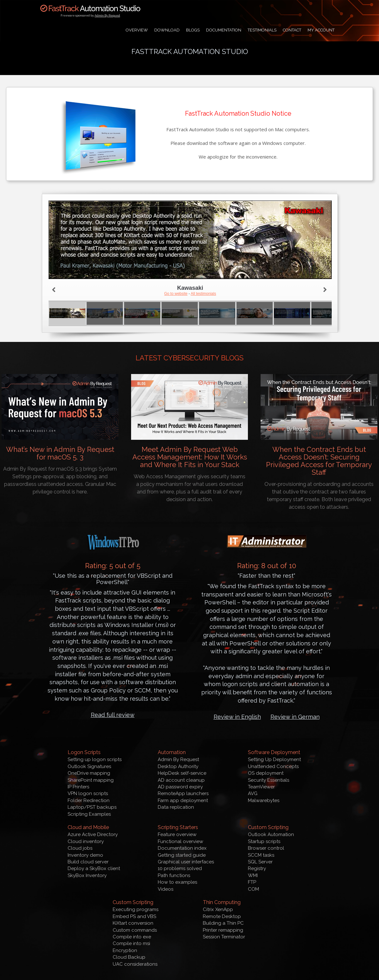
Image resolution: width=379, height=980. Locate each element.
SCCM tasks (261, 855)
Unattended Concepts (273, 766)
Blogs (193, 30)
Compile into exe (132, 937)
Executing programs (136, 909)
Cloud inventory (86, 841)
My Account (321, 30)
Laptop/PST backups (92, 807)
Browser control (266, 848)
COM (253, 889)
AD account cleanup (181, 780)
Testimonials (262, 30)
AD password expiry (180, 787)
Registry (257, 868)
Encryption (125, 950)
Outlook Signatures (89, 766)
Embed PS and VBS (134, 916)
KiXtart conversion (133, 923)
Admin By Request (107, 16)
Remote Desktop (222, 916)
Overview (137, 30)
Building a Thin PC (223, 923)
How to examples (177, 882)
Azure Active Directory (93, 834)
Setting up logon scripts (95, 759)
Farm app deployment (183, 800)
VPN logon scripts (88, 793)
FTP (252, 882)
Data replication (176, 807)
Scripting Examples (89, 814)
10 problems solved (180, 868)
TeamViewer (261, 787)
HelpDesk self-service (182, 773)
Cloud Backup (129, 957)
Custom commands (135, 930)
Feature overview (177, 834)
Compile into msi (131, 943)
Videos (166, 889)
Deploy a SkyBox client (94, 868)
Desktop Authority (178, 766)
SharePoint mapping (91, 780)
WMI (253, 875)
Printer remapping (223, 930)
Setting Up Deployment (274, 759)
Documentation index (182, 848)
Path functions (174, 875)
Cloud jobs (80, 848)
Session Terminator (224, 937)
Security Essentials (269, 780)
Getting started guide (182, 855)
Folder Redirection (89, 800)
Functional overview (180, 841)
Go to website (176, 294)
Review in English (237, 717)
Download (167, 30)
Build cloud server (88, 862)
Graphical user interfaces (186, 862)
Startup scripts (264, 841)
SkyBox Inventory (87, 875)
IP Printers (78, 787)
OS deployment (266, 773)
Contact (292, 30)
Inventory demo (85, 855)
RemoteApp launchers (183, 793)
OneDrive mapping (89, 773)
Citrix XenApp (218, 909)
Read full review (113, 715)
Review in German (295, 717)
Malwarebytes (264, 800)
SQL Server (260, 862)
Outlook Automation (271, 834)
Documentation (224, 30)
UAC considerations (135, 964)
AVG (253, 793)
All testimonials (203, 294)
